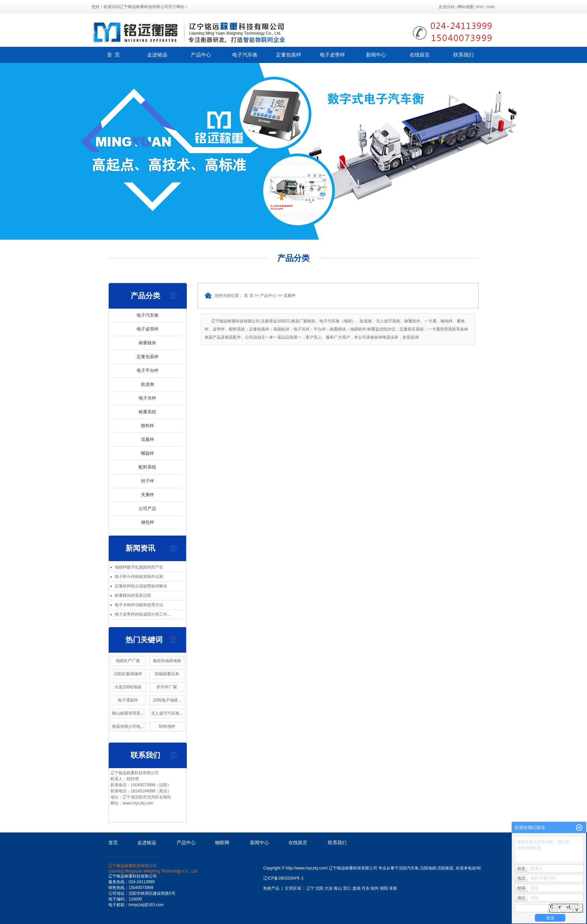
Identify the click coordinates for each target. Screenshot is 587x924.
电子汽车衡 (245, 55)
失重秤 (148, 495)
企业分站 (447, 7)
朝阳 (384, 888)
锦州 (375, 888)
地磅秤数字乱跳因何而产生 (139, 567)
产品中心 (201, 55)
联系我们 (463, 55)
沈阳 (319, 888)
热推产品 (271, 888)
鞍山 (338, 888)
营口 (347, 888)
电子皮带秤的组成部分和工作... (143, 614)
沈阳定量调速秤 (128, 674)
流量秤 (148, 439)
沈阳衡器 (445, 868)
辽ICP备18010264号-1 (283, 878)
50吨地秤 (167, 726)
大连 (329, 888)
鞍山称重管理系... (128, 713)
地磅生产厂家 (128, 661)
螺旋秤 (148, 453)
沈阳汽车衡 (409, 868)
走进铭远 (157, 55)
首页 (113, 843)
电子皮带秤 (332, 55)
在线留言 (420, 55)
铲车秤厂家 (167, 687)
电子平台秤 (148, 370)
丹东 (366, 888)
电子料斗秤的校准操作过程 (139, 577)
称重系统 (147, 412)
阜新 (393, 888)
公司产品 (147, 508)
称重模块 (147, 343)
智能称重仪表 (167, 674)
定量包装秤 (289, 55)
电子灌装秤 (128, 700)
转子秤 (148, 481)
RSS (480, 7)
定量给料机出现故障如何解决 (141, 586)
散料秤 (148, 426)
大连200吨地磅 (128, 687)
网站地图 (465, 7)
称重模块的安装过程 (133, 595)
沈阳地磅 (428, 868)
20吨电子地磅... (167, 700)
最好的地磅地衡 (167, 661)
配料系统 (147, 467)
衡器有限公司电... (128, 726)
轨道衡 (148, 384)
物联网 (222, 843)
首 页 (113, 55)
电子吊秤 (147, 398)
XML (491, 7)
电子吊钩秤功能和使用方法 (139, 605)
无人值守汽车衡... (167, 713)
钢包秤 (148, 522)
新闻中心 (376, 55)
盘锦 (356, 888)
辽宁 (310, 888)
